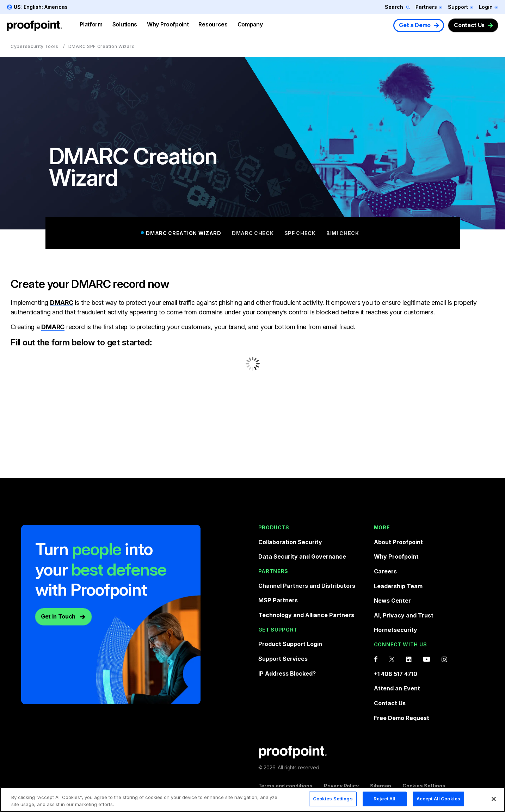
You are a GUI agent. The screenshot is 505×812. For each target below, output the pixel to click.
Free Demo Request (402, 718)
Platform (91, 24)
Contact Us (469, 25)
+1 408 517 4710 (396, 674)
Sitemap (381, 786)
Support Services (283, 659)
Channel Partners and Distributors (307, 586)
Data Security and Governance (302, 556)
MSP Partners (278, 600)
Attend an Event (397, 688)
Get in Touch (58, 616)
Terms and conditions (285, 786)
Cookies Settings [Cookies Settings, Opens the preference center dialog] (333, 799)
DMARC (62, 303)
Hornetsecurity (396, 630)
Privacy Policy (341, 786)
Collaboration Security (290, 542)
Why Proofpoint (168, 24)
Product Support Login (290, 644)
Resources (213, 24)
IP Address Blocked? (287, 673)
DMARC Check (253, 233)
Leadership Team (398, 586)
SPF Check (300, 233)
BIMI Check (343, 233)
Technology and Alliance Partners (306, 615)
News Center (392, 601)
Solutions (125, 24)
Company (250, 24)
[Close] (494, 799)
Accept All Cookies (438, 799)
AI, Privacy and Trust (404, 615)
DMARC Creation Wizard (184, 233)
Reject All (384, 799)
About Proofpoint (398, 542)
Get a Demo (415, 25)
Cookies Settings (424, 786)
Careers (385, 571)
